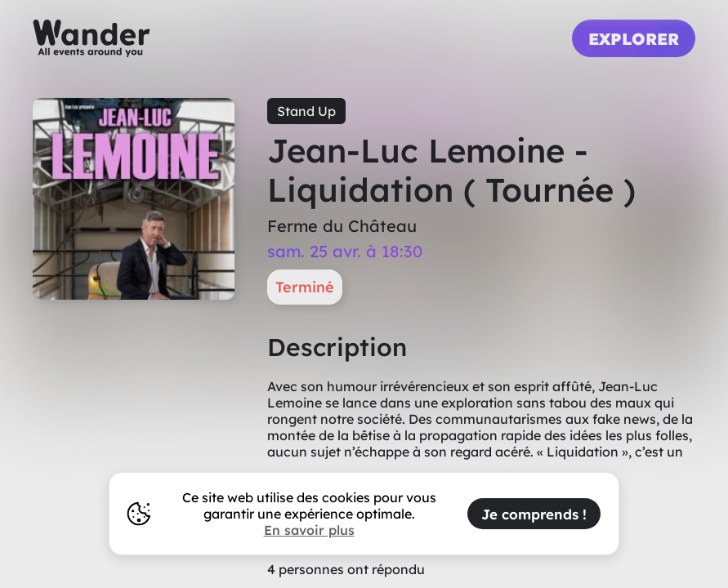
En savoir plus (309, 530)
